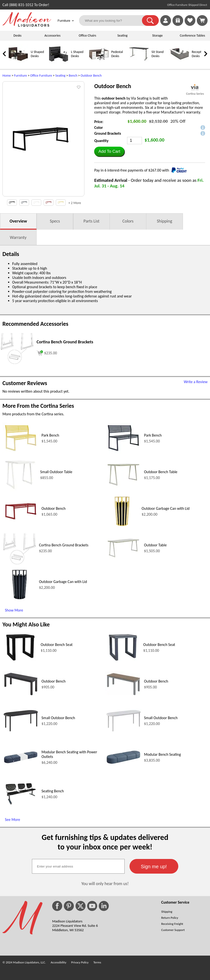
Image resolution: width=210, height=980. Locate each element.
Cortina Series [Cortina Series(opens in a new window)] (195, 94)
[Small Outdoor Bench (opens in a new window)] (21, 731)
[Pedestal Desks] (99, 63)
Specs (55, 221)
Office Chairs (87, 36)
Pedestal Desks (117, 54)
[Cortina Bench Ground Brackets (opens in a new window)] (17, 363)
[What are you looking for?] (114, 20)
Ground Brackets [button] (108, 133)
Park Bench (50, 435)
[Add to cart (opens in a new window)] (47, 352)
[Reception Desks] (179, 63)
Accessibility (59, 962)
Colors (128, 221)
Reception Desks (199, 54)
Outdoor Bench (91, 76)
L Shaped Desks (77, 54)
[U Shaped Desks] (18, 63)
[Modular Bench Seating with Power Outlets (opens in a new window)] (21, 763)
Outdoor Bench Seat (57, 645)
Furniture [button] (66, 21)
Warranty (18, 237)
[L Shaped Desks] (59, 63)
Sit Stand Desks (158, 54)
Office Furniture (41, 76)
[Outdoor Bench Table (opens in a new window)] (123, 487)
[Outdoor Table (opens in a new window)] (123, 558)
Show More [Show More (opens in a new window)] (14, 610)
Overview (18, 221)
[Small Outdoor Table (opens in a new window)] (20, 490)
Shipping (165, 221)
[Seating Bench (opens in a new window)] (21, 806)
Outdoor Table (155, 545)
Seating (122, 36)
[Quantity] (135, 141)
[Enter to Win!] (178, 25)
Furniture (21, 76)
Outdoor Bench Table (161, 472)
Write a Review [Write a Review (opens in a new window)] (196, 382)
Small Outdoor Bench (58, 718)
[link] (202, 20)
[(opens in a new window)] (195, 87)
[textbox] (78, 866)
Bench (73, 76)
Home (7, 76)
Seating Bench (53, 791)
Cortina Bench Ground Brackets (64, 545)
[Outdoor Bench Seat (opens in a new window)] (20, 663)
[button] (150, 20)
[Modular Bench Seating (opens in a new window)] (123, 764)
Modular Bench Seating (163, 754)
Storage (157, 36)
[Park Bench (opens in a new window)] (21, 452)
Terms (97, 962)
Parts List (91, 221)
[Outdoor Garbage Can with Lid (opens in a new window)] (122, 527)
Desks (17, 36)
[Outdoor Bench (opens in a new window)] (21, 521)
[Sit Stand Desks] (139, 63)
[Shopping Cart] (202, 20)
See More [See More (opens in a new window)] (12, 820)
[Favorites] (190, 25)
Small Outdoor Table (56, 472)
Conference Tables (192, 36)
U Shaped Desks (37, 54)
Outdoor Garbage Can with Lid (166, 508)
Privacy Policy (80, 962)
